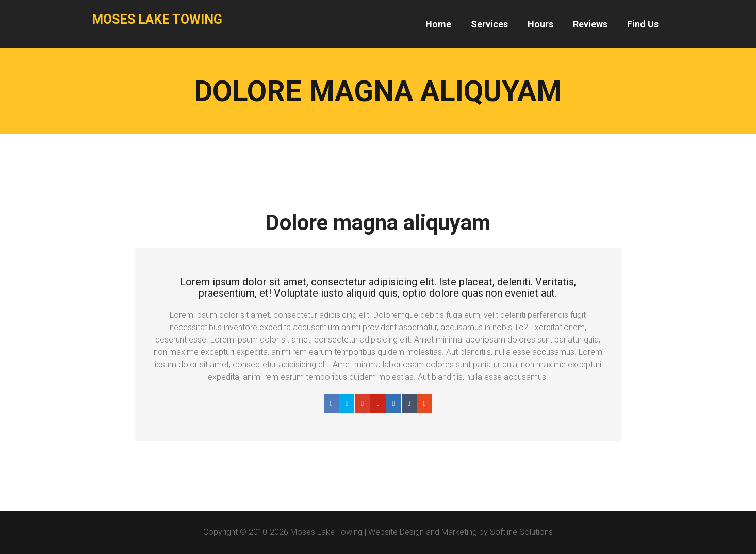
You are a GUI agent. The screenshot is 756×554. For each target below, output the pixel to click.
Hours (540, 24)
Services (489, 24)
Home (438, 24)
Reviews (590, 24)
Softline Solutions (521, 532)
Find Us (643, 24)
